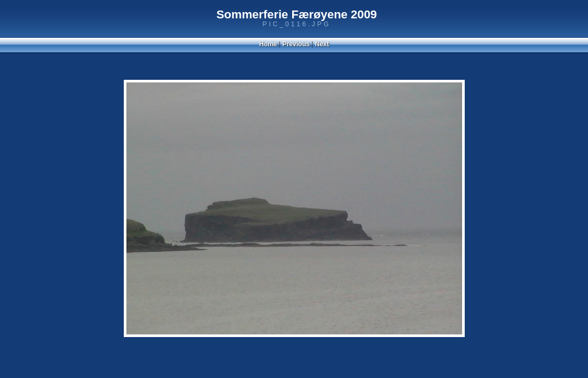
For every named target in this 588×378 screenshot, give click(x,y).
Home (268, 44)
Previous (296, 44)
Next (322, 44)
